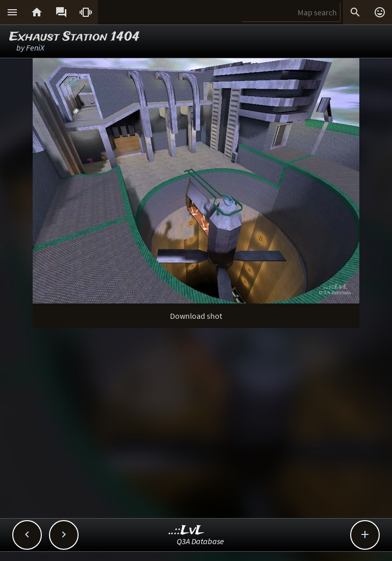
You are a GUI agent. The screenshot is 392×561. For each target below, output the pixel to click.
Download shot (196, 316)
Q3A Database (200, 541)
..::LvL (187, 531)
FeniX (35, 48)
